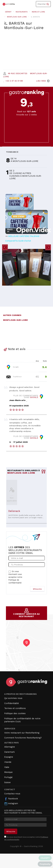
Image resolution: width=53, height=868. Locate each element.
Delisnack (14, 511)
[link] (10, 214)
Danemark (9, 752)
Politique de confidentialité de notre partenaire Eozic (22, 720)
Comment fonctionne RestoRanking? (23, 738)
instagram (11, 804)
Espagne (9, 757)
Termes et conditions (15, 708)
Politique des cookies (15, 713)
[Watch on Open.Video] (27, 230)
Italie (7, 767)
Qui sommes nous (13, 698)
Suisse (7, 782)
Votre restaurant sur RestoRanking (22, 733)
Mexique (8, 772)
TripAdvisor (14, 377)
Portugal (8, 777)
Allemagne (10, 747)
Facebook (11, 799)
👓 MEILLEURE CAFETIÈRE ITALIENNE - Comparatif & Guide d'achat (27, 214)
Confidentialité (12, 703)
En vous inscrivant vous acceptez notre (15, 577)
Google (12, 367)
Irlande (8, 762)
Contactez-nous (12, 794)
